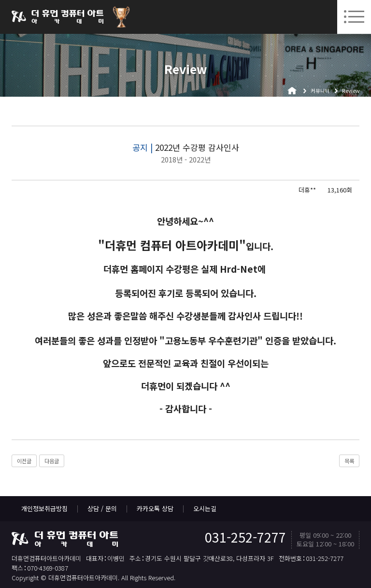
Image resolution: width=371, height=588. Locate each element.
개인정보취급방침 (44, 508)
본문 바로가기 (0, 0)
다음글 (52, 461)
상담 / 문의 (102, 508)
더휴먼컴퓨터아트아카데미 (57, 17)
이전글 (24, 461)
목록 (349, 461)
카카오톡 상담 (155, 508)
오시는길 (205, 508)
